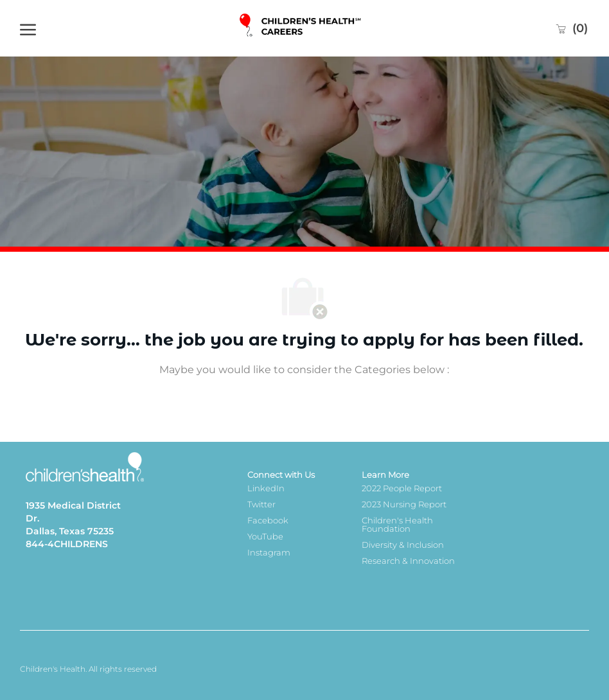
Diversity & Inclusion (403, 545)
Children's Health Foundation (397, 524)
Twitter (261, 504)
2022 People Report (402, 488)
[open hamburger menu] (28, 28)
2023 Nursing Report (404, 504)
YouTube (265, 536)
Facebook (268, 520)
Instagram (269, 552)
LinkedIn (266, 488)
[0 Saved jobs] (571, 28)
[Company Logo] (301, 29)
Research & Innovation (408, 561)
